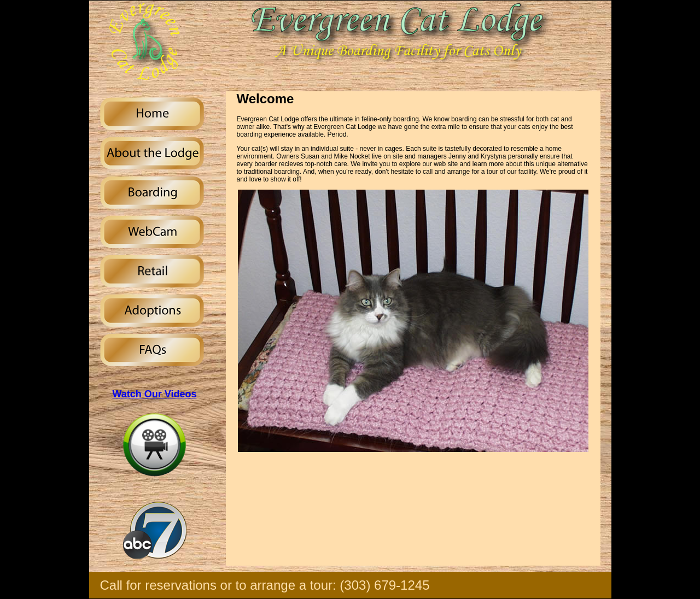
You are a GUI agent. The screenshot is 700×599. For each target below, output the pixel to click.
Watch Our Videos (154, 394)
